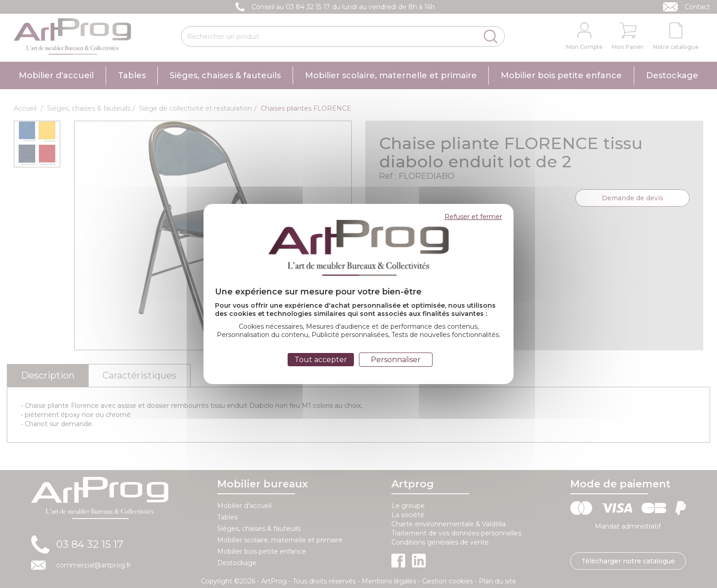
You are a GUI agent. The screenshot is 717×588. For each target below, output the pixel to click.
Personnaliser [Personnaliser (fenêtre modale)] (396, 360)
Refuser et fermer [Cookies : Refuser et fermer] (473, 217)
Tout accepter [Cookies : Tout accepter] (321, 360)
